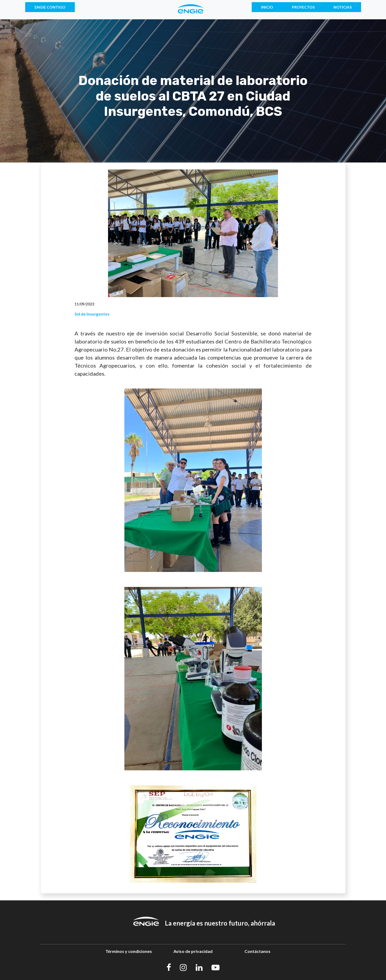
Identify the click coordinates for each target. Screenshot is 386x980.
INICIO (267, 7)
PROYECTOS (303, 7)
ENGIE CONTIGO (50, 7)
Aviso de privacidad (193, 951)
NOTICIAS (343, 7)
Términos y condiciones (129, 951)
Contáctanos (257, 951)
